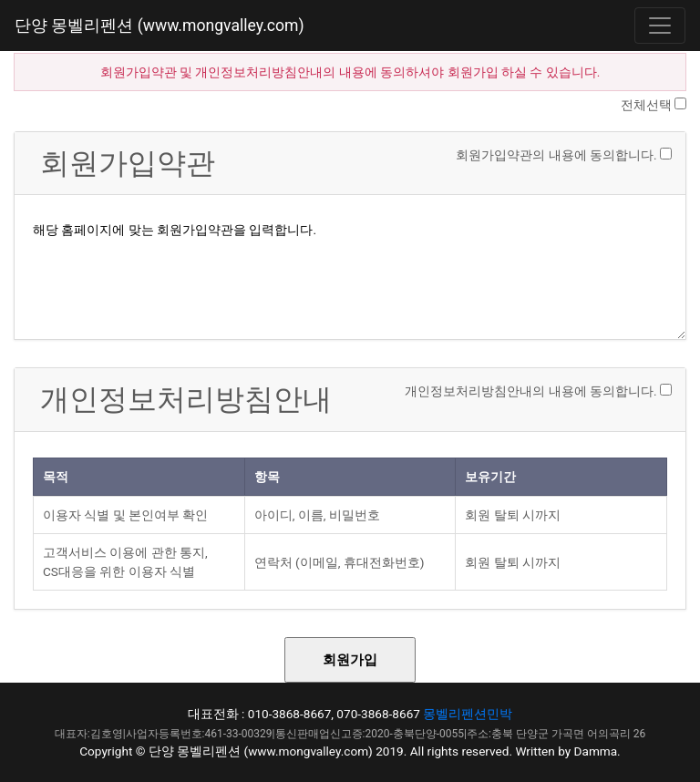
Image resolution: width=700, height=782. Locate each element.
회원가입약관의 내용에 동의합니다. (556, 155)
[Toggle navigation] (660, 26)
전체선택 (646, 105)
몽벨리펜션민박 (468, 714)
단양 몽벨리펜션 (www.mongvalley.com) (160, 26)
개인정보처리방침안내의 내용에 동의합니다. (530, 391)
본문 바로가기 (0, 0)
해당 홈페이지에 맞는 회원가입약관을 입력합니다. (350, 271)
